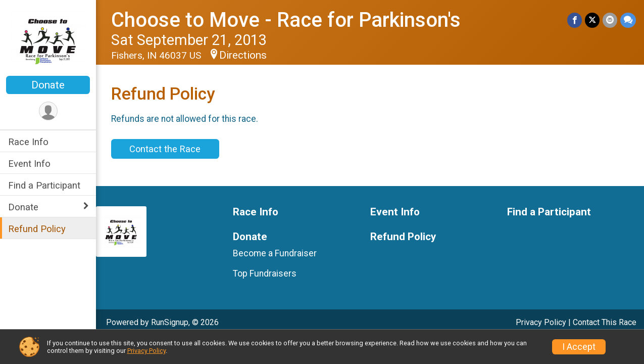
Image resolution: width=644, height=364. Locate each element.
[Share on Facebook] (575, 20)
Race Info (28, 142)
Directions (243, 55)
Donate (48, 85)
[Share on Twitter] (592, 20)
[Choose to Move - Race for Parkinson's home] (48, 39)
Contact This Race (605, 322)
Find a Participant (44, 185)
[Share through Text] (628, 20)
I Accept (579, 347)
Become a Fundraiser (275, 253)
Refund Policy (37, 229)
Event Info (29, 164)
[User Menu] (48, 111)
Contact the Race (165, 149)
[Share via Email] (610, 20)
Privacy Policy (541, 322)
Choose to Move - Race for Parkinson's (286, 20)
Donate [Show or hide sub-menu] (23, 207)
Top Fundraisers (265, 274)
